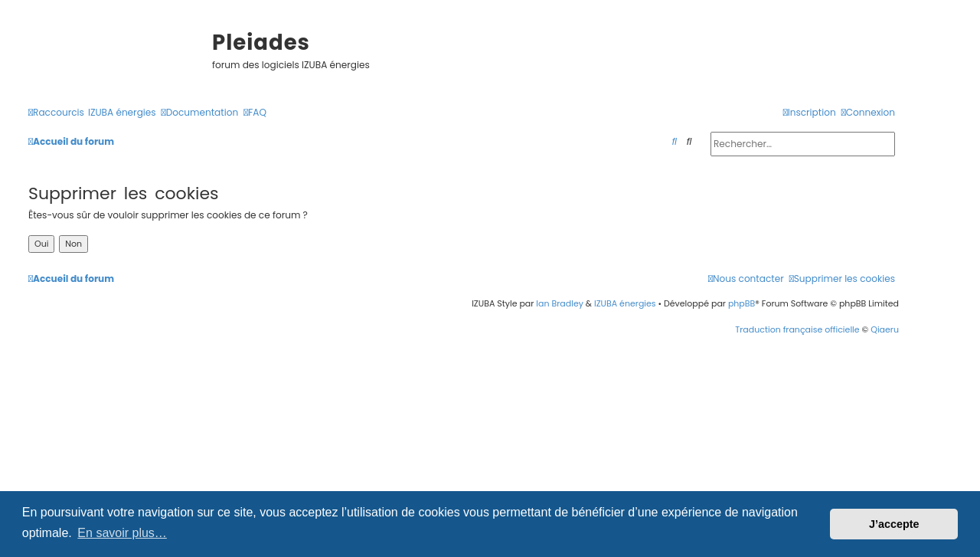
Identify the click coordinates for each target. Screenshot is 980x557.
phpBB (742, 303)
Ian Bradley (560, 303)
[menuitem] (122, 113)
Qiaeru (885, 329)
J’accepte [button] (894, 524)
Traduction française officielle (797, 329)
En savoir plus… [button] (122, 533)
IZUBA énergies (625, 303)
